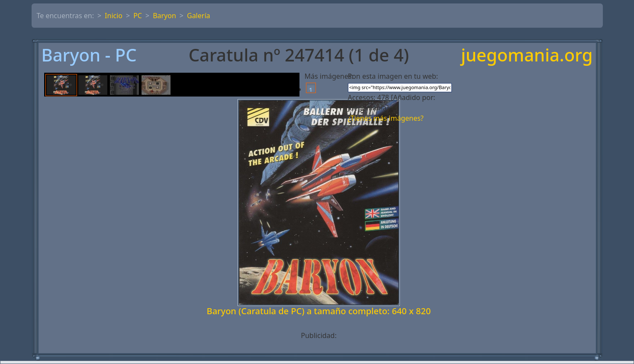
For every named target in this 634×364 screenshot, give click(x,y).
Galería (199, 16)
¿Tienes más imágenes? (386, 118)
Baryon (164, 16)
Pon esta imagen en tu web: (393, 76)
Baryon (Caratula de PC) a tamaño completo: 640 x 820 (319, 311)
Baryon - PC (89, 55)
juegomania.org (527, 55)
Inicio (114, 16)
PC (138, 16)
